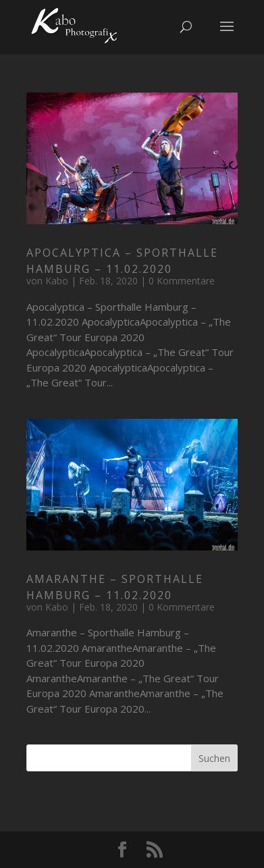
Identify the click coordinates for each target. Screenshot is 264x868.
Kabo (57, 281)
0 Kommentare (182, 281)
